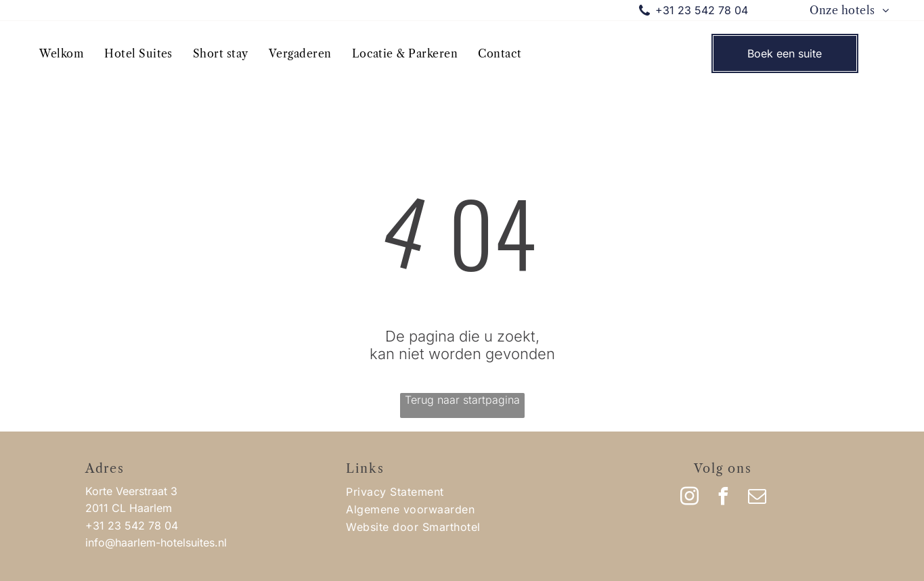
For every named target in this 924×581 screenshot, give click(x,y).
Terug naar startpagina (462, 400)
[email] (757, 498)
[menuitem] (849, 10)
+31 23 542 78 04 (702, 10)
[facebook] (723, 498)
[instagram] (689, 498)
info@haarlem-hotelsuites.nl (156, 542)
